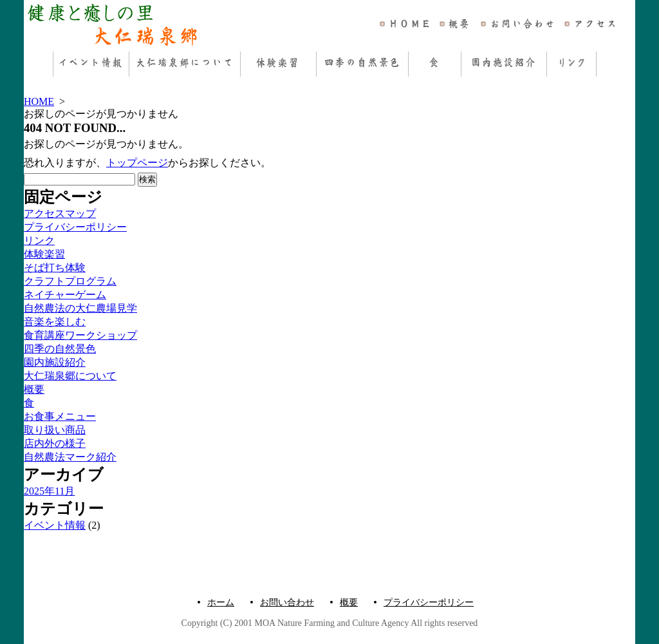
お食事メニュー (60, 416)
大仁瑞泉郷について (70, 376)
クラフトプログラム (70, 281)
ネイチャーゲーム (65, 295)
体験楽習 (44, 254)
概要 (34, 389)
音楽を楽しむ (55, 322)
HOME (39, 101)
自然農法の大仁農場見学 (80, 308)
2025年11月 (49, 491)
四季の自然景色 (60, 349)
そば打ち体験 (55, 268)
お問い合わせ (287, 602)
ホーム (221, 602)
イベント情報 (55, 525)
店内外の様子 (55, 443)
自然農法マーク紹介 (70, 457)
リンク (39, 241)
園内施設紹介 (55, 362)
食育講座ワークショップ (80, 335)
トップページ (137, 163)
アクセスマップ (60, 213)
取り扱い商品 (55, 430)
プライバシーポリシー (75, 227)
